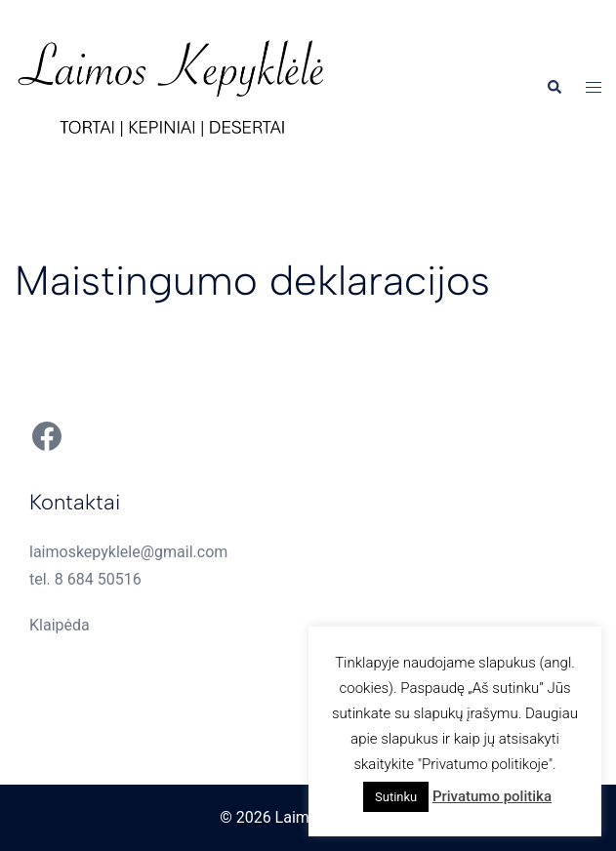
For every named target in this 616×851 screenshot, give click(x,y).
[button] (554, 88)
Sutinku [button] (396, 797)
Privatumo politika (492, 796)
